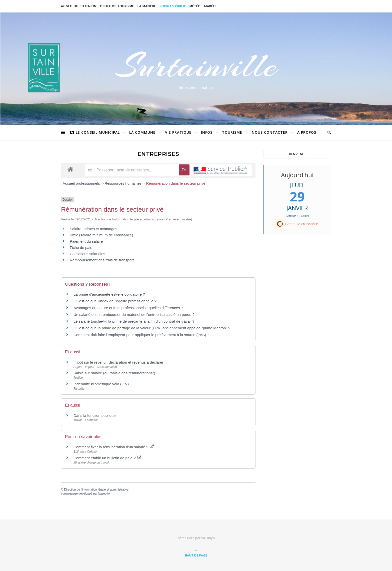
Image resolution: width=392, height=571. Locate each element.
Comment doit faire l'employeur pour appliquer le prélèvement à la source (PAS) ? (141, 335)
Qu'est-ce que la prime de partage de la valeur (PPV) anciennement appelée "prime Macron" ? (152, 328)
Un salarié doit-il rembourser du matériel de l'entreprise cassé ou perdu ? (134, 314)
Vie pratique (178, 132)
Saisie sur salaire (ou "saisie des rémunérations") (114, 373)
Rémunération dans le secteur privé (176, 183)
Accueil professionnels (82, 183)
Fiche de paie (81, 248)
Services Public (173, 6)
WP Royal (208, 538)
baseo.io (104, 494)
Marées (210, 6)
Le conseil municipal (98, 132)
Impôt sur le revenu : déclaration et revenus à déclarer (118, 362)
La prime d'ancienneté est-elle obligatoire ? (109, 294)
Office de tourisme (117, 6)
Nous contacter (270, 132)
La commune (142, 132)
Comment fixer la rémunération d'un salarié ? (114, 447)
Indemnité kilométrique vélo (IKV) (101, 384)
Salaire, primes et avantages (93, 229)
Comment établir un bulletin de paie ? (107, 458)
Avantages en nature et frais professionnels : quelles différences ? (128, 308)
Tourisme (232, 132)
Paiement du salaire (86, 241)
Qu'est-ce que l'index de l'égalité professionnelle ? (115, 301)
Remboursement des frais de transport (102, 260)
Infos (207, 132)
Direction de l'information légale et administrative (96, 490)
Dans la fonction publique (94, 415)
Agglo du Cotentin (79, 6)
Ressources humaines (124, 183)
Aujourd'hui (297, 175)
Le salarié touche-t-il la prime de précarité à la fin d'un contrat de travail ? (134, 321)
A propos (307, 132)
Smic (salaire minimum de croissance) (101, 235)
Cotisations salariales (87, 254)
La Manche (147, 6)
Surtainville (196, 66)
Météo (195, 6)
